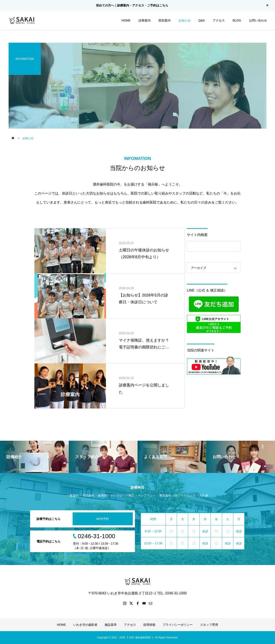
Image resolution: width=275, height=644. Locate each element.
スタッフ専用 (209, 625)
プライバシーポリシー (178, 625)
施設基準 (111, 625)
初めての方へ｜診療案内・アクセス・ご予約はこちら (132, 5)
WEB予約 (103, 519)
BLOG (237, 20)
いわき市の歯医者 (85, 625)
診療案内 (145, 20)
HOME (126, 20)
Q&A (202, 20)
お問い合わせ (258, 20)
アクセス (219, 20)
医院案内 (165, 20)
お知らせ (185, 20)
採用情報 (149, 625)
